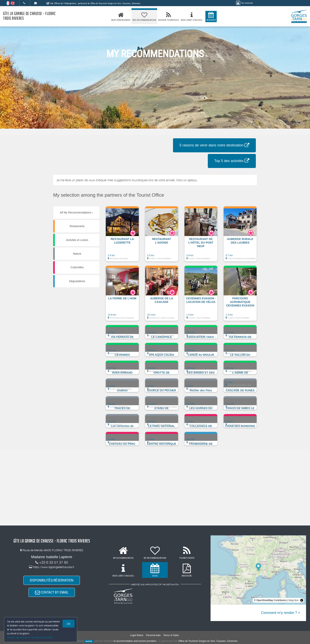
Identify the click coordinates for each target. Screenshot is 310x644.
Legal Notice (137, 635)
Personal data (153, 635)
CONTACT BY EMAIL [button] (52, 592)
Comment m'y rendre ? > (281, 613)
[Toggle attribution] (302, 600)
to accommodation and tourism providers (135, 641)
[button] (122, 236)
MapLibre (294, 600)
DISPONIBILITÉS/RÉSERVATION (52, 580)
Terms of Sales (171, 635)
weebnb (89, 641)
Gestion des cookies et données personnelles (30, 637)
